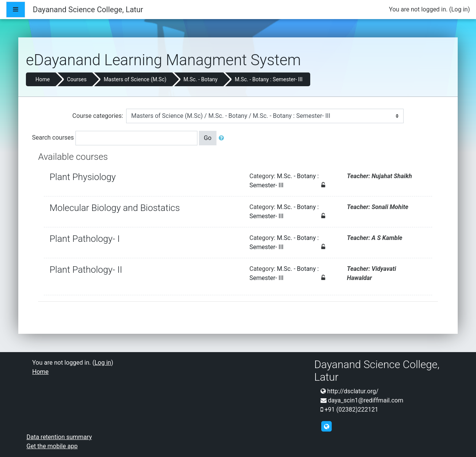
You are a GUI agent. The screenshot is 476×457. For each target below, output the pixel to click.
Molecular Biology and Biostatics (115, 208)
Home (43, 79)
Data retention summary (59, 437)
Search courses (53, 138)
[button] (223, 138)
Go (208, 138)
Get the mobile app (52, 446)
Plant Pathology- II (86, 270)
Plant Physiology (83, 177)
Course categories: (98, 116)
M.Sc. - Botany (201, 79)
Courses (77, 79)
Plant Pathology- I (85, 239)
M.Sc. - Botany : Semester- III (269, 79)
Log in (459, 9)
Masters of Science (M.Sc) (135, 79)
